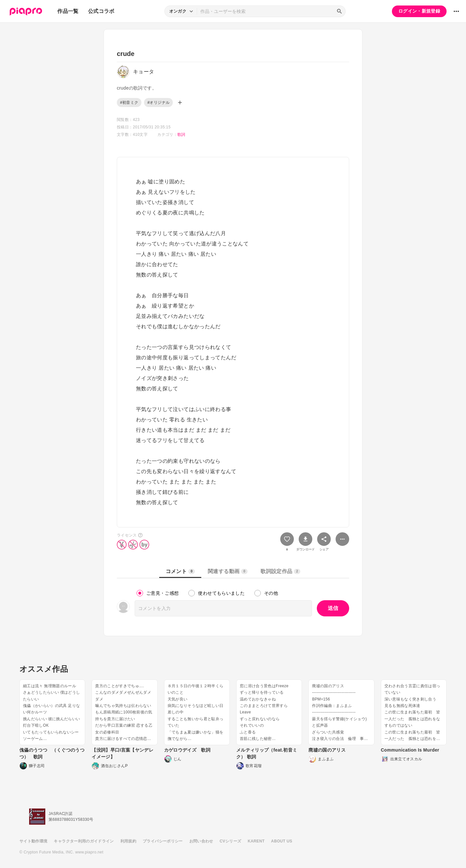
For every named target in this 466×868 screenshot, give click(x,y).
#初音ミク (129, 103)
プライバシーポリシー (163, 841)
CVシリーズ (231, 841)
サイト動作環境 (33, 841)
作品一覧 (68, 11)
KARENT (256, 841)
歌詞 (181, 135)
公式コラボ (101, 11)
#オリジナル (158, 103)
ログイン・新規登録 (419, 11)
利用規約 (128, 841)
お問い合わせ (201, 841)
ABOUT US (282, 841)
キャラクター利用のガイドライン (84, 841)
